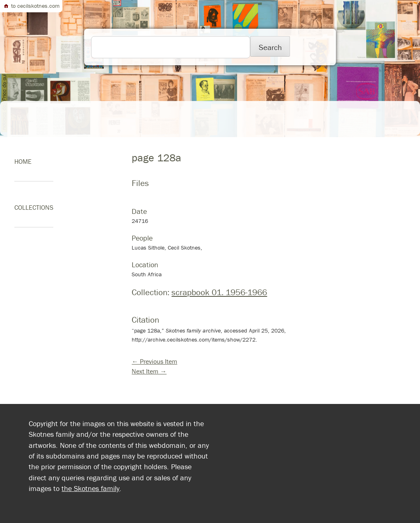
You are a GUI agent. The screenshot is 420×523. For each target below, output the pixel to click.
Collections (34, 207)
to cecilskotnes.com (31, 6)
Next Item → (149, 371)
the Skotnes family (90, 488)
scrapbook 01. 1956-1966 (219, 292)
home (23, 161)
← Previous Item (154, 361)
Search (270, 47)
